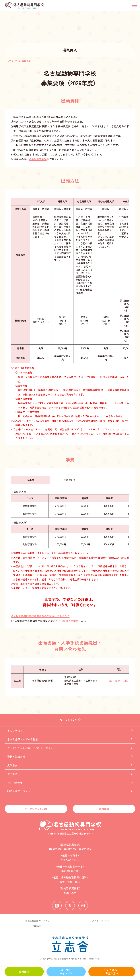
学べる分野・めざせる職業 (23, 739)
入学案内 (12, 765)
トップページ (11, 61)
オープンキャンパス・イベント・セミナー (32, 748)
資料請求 (24, 972)
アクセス (12, 774)
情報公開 (37, 926)
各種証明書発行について (37, 921)
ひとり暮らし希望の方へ (112, 972)
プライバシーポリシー (103, 921)
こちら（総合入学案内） (67, 621)
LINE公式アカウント (19, 791)
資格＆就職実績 (16, 757)
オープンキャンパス (66, 972)
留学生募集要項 (38, 159)
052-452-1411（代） (119, 681)
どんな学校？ (15, 731)
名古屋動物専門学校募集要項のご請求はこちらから (40, 616)
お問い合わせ (15, 783)
